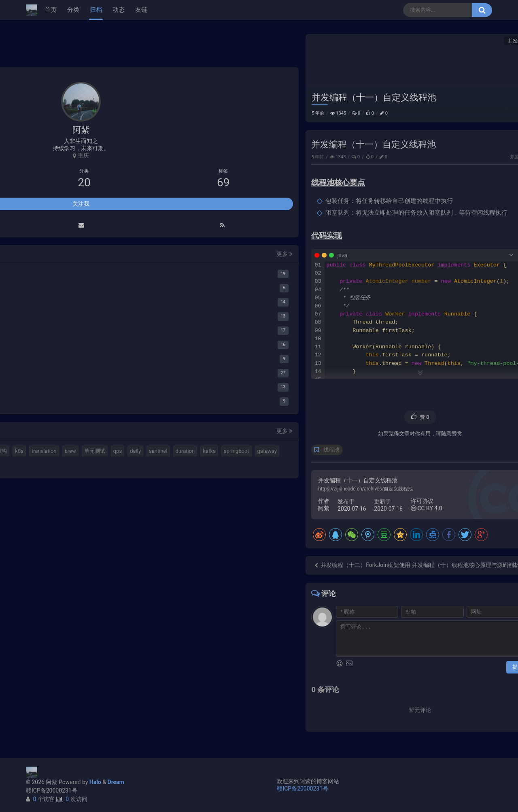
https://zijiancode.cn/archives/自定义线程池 (204, 498)
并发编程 (356, 41)
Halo (95, 782)
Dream (116, 782)
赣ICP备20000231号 (52, 791)
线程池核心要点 (415, 62)
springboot (48, 714)
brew (41, 685)
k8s (85, 670)
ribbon (43, 728)
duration (72, 699)
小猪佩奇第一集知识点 (416, 163)
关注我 (81, 409)
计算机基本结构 (54, 670)
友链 (141, 10)
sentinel (45, 699)
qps (88, 685)
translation (110, 670)
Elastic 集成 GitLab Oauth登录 (425, 135)
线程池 (170, 459)
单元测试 (66, 685)
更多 (122, 459)
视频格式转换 (109, 656)
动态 (119, 10)
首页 (51, 10)
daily (107, 685)
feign (103, 714)
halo (56, 656)
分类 (73, 10)
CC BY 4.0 (265, 517)
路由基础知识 (405, 177)
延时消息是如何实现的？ (419, 149)
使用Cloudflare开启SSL (417, 121)
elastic (77, 656)
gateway (79, 714)
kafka (96, 699)
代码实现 (407, 75)
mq (39, 656)
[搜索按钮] (482, 10)
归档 (96, 10)
